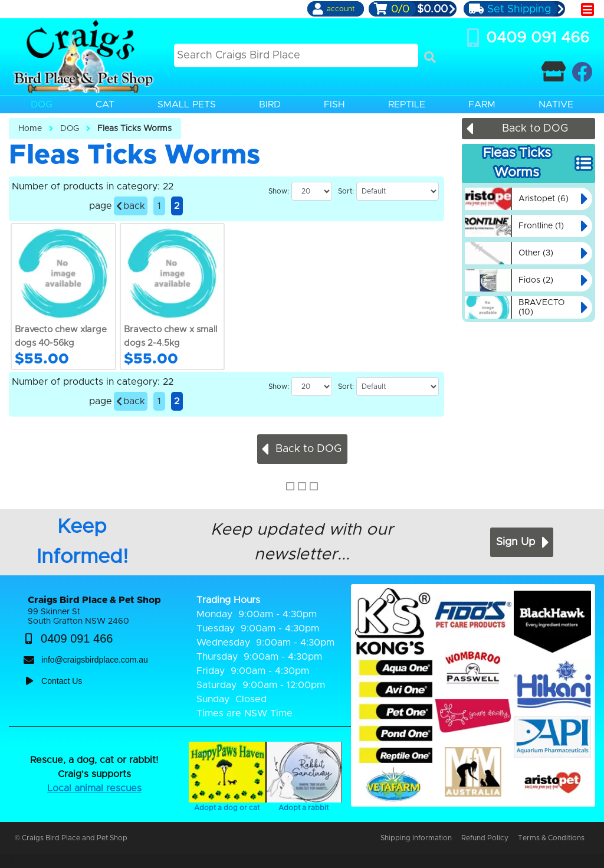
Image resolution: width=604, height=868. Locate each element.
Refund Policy (485, 838)
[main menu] (587, 9)
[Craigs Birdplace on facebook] (582, 72)
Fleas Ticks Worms (134, 129)
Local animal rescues (94, 788)
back (131, 206)
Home (30, 129)
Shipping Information (416, 838)
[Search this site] (296, 55)
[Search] (430, 57)
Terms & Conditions (551, 838)
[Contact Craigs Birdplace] (554, 72)
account (341, 9)
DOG (70, 129)
